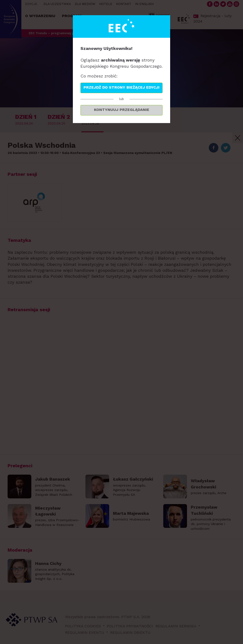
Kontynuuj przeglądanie (122, 110)
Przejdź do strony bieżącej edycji (121, 87)
